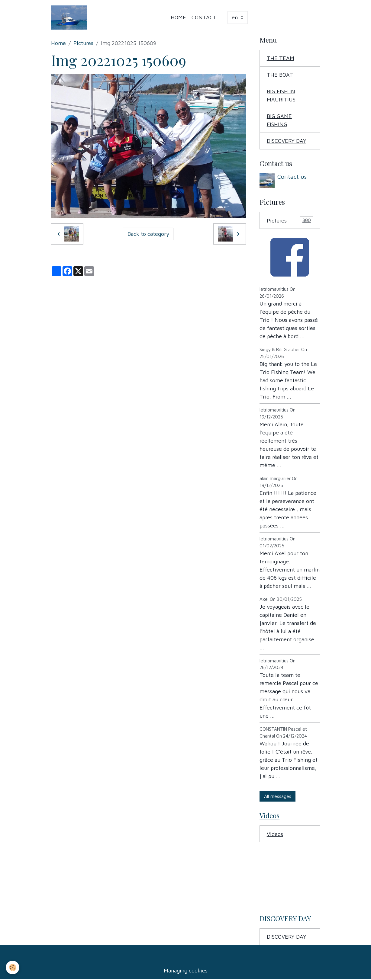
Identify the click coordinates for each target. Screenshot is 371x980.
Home (178, 17)
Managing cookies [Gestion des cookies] (186, 970)
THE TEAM (281, 58)
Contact (204, 17)
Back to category (148, 234)
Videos (275, 834)
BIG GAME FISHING (279, 120)
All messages (278, 796)
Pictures (83, 43)
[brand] (71, 18)
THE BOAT (280, 75)
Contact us (292, 176)
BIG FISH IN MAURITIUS (281, 95)
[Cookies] (13, 967)
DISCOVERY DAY (287, 141)
